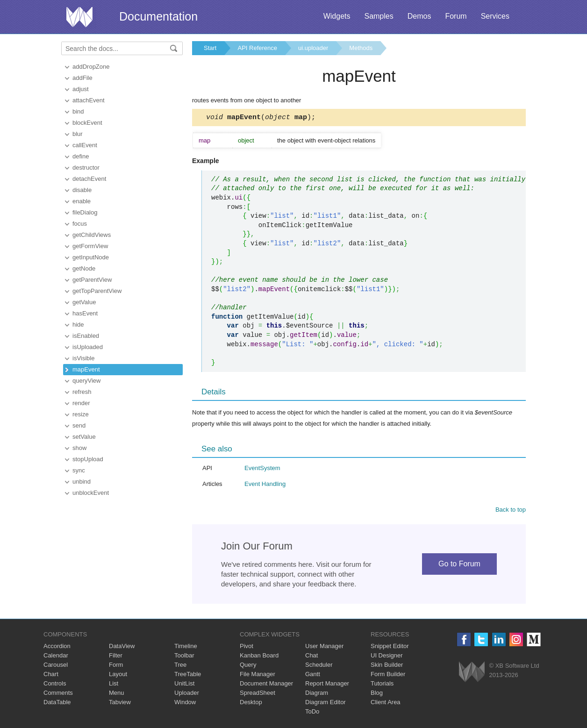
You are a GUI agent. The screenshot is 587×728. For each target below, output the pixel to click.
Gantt (313, 675)
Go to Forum (459, 565)
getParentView (92, 280)
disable (82, 190)
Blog (377, 694)
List (114, 685)
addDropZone (91, 67)
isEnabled (86, 336)
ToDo (312, 713)
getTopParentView (97, 291)
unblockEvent (91, 493)
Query (248, 666)
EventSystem (262, 469)
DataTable (57, 703)
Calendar (56, 657)
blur (78, 134)
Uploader (187, 694)
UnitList (184, 685)
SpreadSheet (258, 694)
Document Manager (266, 685)
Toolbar (184, 657)
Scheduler (319, 666)
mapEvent (86, 369)
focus (80, 224)
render (81, 403)
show (79, 448)
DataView (122, 647)
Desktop (251, 703)
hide (78, 325)
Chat (311, 657)
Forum (456, 16)
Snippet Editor (390, 647)
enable (82, 201)
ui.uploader (313, 48)
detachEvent (89, 179)
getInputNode (91, 257)
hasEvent (85, 313)
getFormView (90, 246)
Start (210, 48)
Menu (117, 694)
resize (81, 414)
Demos (419, 16)
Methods (361, 48)
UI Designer (387, 657)
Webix (472, 673)
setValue (84, 437)
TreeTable (188, 675)
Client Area (386, 703)
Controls (55, 685)
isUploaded (88, 347)
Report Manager (327, 685)
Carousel (56, 666)
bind (78, 111)
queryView (86, 381)
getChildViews (92, 235)
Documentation (158, 16)
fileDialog (85, 212)
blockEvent (87, 123)
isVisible (83, 358)
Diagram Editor (326, 703)
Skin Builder (387, 666)
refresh (82, 392)
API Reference (257, 48)
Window (185, 703)
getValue (84, 302)
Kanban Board (259, 657)
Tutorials (382, 685)
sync (79, 470)
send (79, 425)
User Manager (324, 647)
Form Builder (388, 675)
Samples (379, 16)
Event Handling (265, 485)
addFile (82, 78)
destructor (86, 168)
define (81, 156)
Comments (58, 694)
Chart (51, 675)
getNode (84, 268)
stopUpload (88, 459)
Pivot (247, 647)
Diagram (317, 694)
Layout (118, 675)
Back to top (511, 511)
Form (116, 666)
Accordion (57, 647)
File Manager (258, 675)
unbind (82, 482)
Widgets (337, 16)
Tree (180, 666)
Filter (116, 657)
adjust (81, 89)
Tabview (120, 703)
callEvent (85, 145)
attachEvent (89, 100)
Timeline (186, 647)
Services (495, 16)
